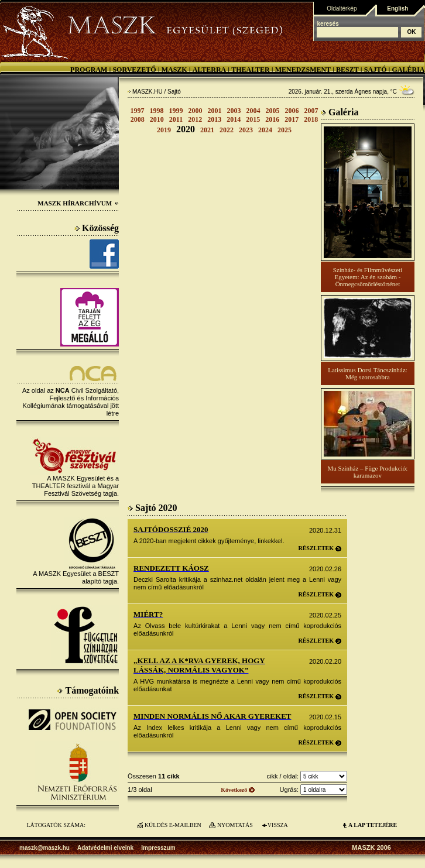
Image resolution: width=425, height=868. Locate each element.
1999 (176, 111)
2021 (207, 130)
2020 (186, 129)
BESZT (347, 70)
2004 (253, 111)
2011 (176, 119)
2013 (214, 119)
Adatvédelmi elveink (105, 848)
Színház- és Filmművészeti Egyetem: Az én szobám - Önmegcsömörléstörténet (368, 277)
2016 (272, 119)
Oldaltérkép (342, 8)
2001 (215, 111)
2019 (164, 130)
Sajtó (376, 70)
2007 (311, 111)
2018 (311, 119)
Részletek (316, 548)
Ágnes (363, 92)
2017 (292, 119)
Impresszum (158, 848)
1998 (157, 111)
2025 (285, 130)
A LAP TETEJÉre (373, 825)
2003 (234, 111)
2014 (234, 119)
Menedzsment (303, 70)
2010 (157, 119)
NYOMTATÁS (235, 825)
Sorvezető (134, 70)
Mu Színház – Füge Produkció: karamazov (367, 472)
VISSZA (278, 825)
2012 (195, 119)
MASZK (174, 70)
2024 (265, 130)
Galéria (408, 70)
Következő (234, 790)
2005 (273, 111)
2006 (292, 111)
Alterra (210, 70)
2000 (196, 111)
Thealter (251, 70)
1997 (138, 111)
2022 (227, 130)
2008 (138, 119)
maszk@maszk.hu (44, 848)
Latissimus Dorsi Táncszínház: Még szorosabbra (367, 373)
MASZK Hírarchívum (78, 203)
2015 (253, 119)
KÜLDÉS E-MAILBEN (173, 825)
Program (89, 70)
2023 (246, 130)
